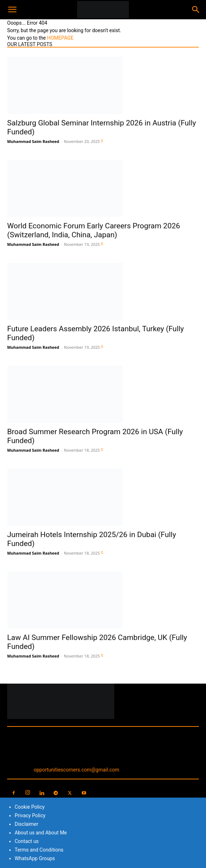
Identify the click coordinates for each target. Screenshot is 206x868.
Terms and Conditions (39, 850)
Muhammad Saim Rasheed (33, 141)
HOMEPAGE (60, 38)
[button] (12, 10)
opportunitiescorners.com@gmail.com (76, 770)
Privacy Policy (30, 815)
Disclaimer (26, 824)
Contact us (27, 841)
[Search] (196, 10)
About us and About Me (41, 833)
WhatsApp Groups (35, 858)
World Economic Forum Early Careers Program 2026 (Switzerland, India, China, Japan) (94, 230)
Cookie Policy (30, 807)
